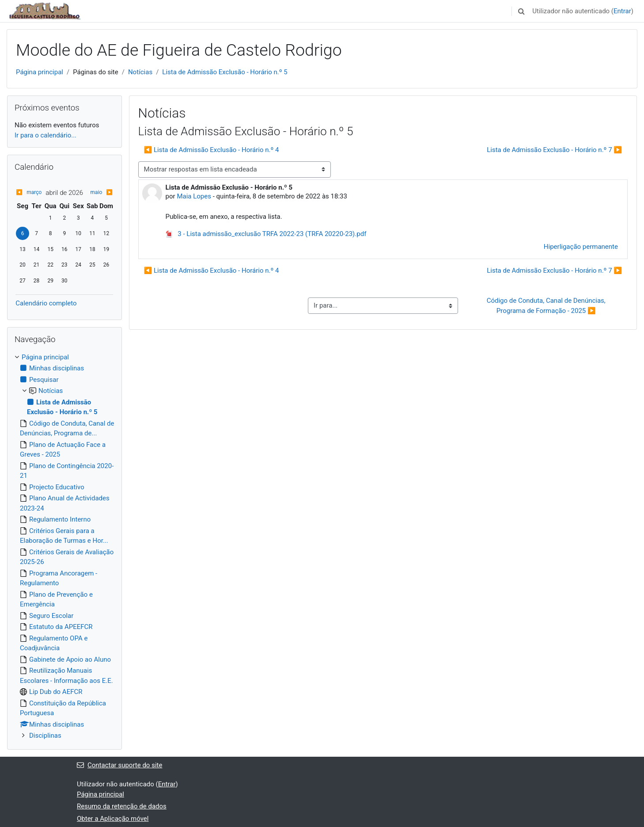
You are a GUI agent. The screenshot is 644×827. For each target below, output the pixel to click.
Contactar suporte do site (119, 765)
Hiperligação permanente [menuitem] (581, 247)
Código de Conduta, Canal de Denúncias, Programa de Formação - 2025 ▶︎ (547, 306)
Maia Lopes (194, 196)
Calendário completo (46, 303)
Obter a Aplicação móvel (113, 819)
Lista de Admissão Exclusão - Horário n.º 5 (225, 72)
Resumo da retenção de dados (122, 806)
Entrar (622, 11)
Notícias (140, 72)
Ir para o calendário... (45, 135)
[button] (521, 11)
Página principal (40, 72)
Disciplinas (45, 736)
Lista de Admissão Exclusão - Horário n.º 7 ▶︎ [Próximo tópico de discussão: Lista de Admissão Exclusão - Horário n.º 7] (554, 150)
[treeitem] (64, 547)
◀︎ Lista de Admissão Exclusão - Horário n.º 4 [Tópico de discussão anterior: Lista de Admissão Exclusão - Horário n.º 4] (212, 150)
